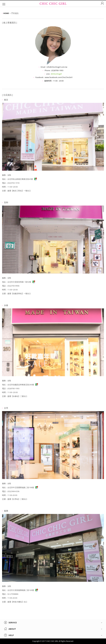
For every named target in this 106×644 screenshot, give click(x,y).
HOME (6, 13)
